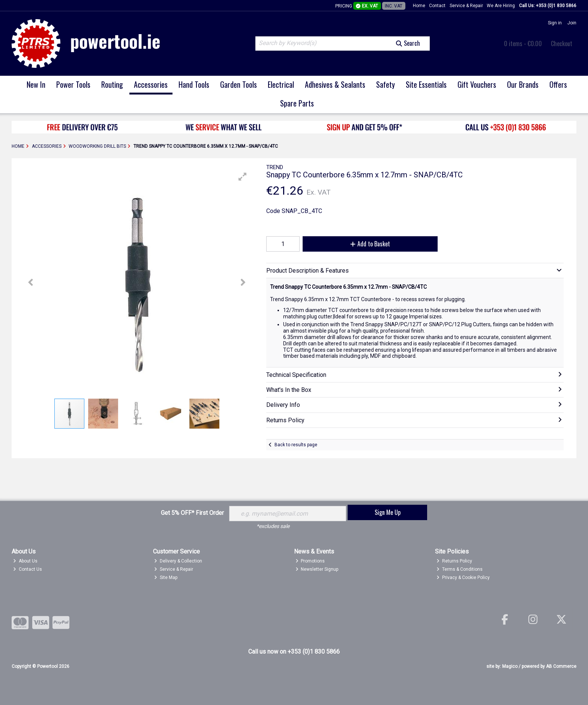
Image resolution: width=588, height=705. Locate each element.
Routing (112, 84)
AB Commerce (561, 666)
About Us (25, 561)
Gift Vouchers (477, 84)
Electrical (281, 84)
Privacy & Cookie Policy (463, 577)
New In (36, 84)
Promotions (310, 561)
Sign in (555, 23)
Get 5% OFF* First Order (192, 513)
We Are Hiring (501, 6)
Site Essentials (426, 84)
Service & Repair (466, 6)
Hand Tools (194, 84)
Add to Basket (370, 244)
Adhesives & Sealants (335, 84)
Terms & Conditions (460, 569)
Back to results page (296, 445)
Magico (510, 666)
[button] (243, 177)
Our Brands (523, 84)
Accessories (151, 84)
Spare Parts (297, 103)
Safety (385, 84)
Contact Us (28, 569)
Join (572, 23)
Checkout (562, 43)
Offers (558, 84)
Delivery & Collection (178, 561)
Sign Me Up (388, 512)
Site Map (166, 577)
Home (419, 6)
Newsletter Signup (317, 569)
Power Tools (73, 84)
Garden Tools (238, 84)
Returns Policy (454, 561)
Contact (437, 6)
